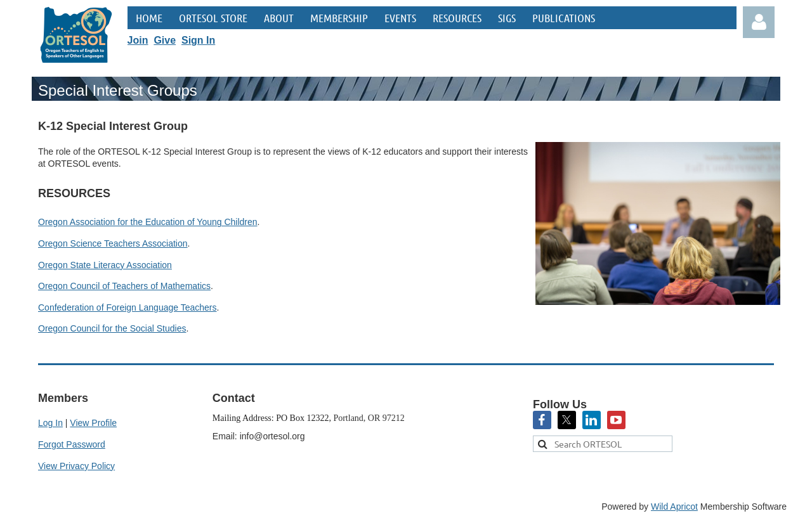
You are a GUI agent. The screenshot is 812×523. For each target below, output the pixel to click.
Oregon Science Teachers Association (113, 243)
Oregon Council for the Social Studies (112, 328)
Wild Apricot (674, 507)
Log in (759, 22)
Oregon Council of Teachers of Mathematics (124, 286)
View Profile (93, 423)
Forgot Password (72, 444)
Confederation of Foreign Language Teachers (128, 307)
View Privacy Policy (76, 466)
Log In (50, 423)
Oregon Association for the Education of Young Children (148, 222)
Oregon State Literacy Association (105, 265)
